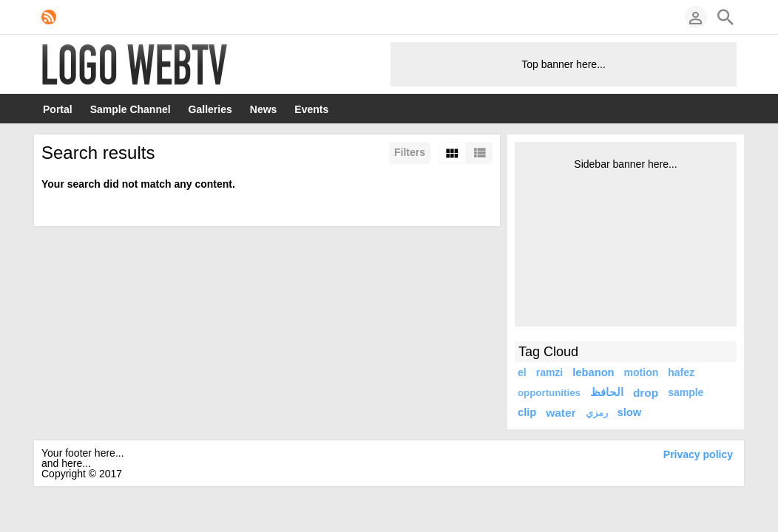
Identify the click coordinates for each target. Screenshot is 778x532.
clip (527, 412)
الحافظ (607, 392)
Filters (410, 152)
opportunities (549, 393)
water (561, 413)
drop (646, 393)
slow (630, 412)
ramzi (550, 372)
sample (686, 392)
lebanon (593, 372)
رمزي (597, 413)
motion (642, 372)
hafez (681, 372)
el (522, 372)
